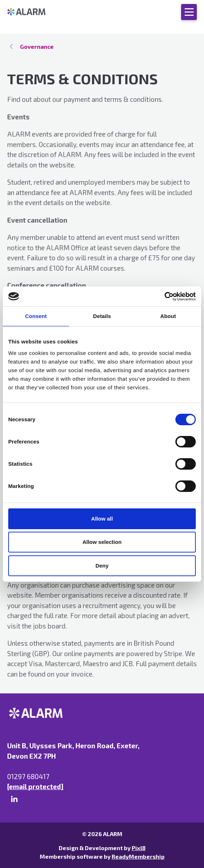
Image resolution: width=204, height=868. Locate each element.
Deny (102, 566)
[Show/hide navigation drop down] (189, 12)
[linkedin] (14, 799)
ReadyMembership (138, 856)
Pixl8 (139, 848)
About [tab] (168, 316)
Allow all (102, 519)
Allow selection (102, 542)
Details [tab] (102, 316)
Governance (37, 46)
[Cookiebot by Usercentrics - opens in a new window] (164, 297)
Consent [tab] (36, 316)
